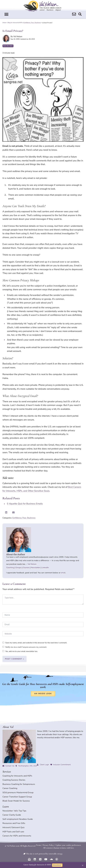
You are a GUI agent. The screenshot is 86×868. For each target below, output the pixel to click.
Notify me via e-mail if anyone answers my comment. (25, 647)
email (63, 573)
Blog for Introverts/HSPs (15, 23)
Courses (26, 568)
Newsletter (36, 568)
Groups (18, 568)
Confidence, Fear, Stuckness (32, 23)
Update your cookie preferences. (68, 845)
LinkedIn (45, 568)
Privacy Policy (48, 845)
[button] (6, 14)
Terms (38, 845)
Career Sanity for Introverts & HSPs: (38, 865)
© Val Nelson (10, 846)
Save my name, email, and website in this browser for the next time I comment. (36, 643)
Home (4, 23)
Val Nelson (32, 564)
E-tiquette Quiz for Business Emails (25, 504)
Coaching (10, 568)
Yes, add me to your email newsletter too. (20, 651)
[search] (74, 14)
